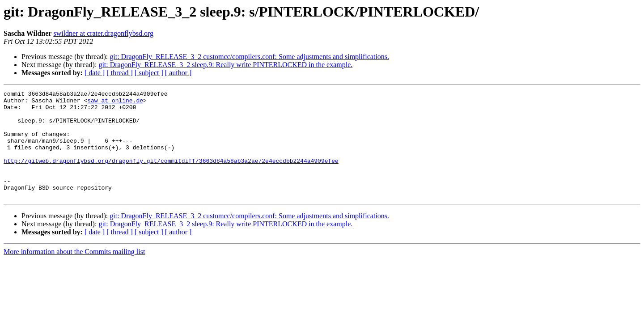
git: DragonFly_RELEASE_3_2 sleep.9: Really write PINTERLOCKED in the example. (225, 65)
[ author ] (178, 73)
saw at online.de (115, 103)
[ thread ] (120, 73)
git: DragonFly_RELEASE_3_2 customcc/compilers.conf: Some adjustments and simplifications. (249, 57)
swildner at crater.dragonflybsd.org (103, 33)
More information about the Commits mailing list (74, 273)
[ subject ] (149, 73)
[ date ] (95, 73)
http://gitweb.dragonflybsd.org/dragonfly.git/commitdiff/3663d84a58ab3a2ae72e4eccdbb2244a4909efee (171, 175)
